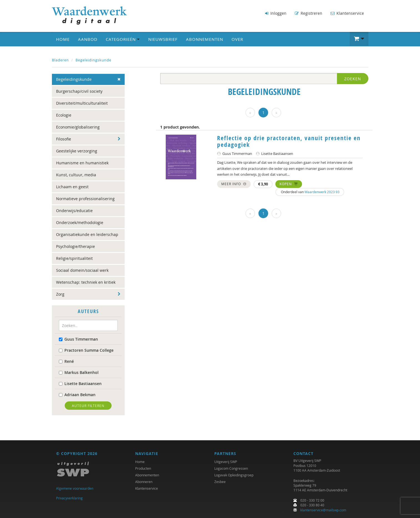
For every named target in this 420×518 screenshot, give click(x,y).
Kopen (289, 184)
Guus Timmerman (78, 339)
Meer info (234, 184)
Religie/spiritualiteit (74, 258)
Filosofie (64, 139)
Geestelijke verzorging (77, 151)
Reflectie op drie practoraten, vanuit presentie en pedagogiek (289, 141)
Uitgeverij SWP (226, 462)
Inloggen (276, 13)
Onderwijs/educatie (74, 211)
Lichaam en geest (72, 187)
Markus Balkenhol (79, 372)
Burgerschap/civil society (79, 91)
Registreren (309, 13)
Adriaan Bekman (77, 395)
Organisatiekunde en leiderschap (87, 234)
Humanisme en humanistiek (82, 163)
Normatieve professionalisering (85, 199)
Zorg (60, 294)
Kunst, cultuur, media (76, 175)
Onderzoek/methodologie (80, 222)
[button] (359, 39)
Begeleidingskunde (93, 60)
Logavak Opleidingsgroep (234, 475)
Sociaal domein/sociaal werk (82, 270)
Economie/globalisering (78, 127)
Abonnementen (205, 39)
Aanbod (88, 39)
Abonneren (144, 482)
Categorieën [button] (123, 39)
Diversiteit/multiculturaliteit (82, 103)
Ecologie (64, 115)
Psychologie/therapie (76, 246)
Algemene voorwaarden (75, 489)
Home (63, 39)
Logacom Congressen (231, 469)
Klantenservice (347, 13)
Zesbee (220, 482)
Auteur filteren (88, 406)
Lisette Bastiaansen (80, 384)
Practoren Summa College (86, 350)
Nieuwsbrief (163, 39)
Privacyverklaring (69, 498)
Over (237, 39)
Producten (143, 469)
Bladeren (60, 60)
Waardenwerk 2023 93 (322, 192)
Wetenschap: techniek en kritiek (86, 282)
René (66, 361)
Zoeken (353, 79)
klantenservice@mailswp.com (323, 510)
